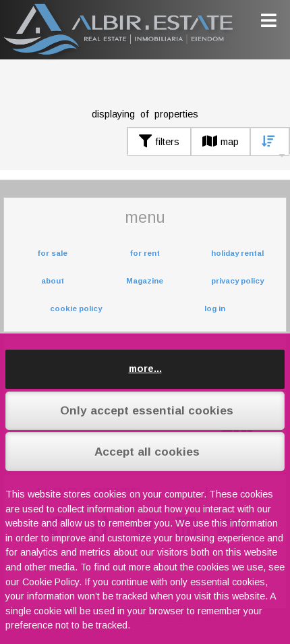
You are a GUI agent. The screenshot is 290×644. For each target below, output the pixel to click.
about (53, 281)
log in (215, 308)
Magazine (145, 281)
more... (145, 369)
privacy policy (237, 281)
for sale (52, 253)
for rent (145, 253)
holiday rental (237, 253)
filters (159, 142)
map (221, 142)
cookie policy (76, 308)
